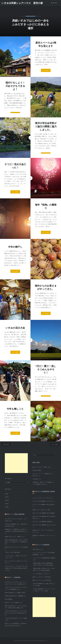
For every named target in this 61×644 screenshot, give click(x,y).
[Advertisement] (16, 463)
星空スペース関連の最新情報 (15, 514)
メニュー (55, 3)
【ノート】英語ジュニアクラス (41, 574)
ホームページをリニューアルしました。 (43, 498)
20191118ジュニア (38, 549)
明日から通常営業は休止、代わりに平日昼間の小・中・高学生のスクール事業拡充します (16, 542)
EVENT (7, 497)
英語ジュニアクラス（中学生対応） (42, 580)
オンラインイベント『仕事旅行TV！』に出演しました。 (44, 475)
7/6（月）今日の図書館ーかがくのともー (44, 501)
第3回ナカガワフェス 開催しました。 (15, 537)
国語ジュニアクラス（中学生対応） (42, 577)
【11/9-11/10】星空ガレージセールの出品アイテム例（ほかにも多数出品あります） (16, 613)
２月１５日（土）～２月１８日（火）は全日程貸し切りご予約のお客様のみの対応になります (16, 568)
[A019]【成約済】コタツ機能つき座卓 (15, 593)
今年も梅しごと (37, 479)
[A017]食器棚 (8, 599)
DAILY (7, 494)
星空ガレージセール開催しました (14, 602)
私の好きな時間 (37, 470)
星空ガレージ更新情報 (13, 577)
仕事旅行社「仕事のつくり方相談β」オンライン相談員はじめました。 (44, 483)
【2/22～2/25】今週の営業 (12, 552)
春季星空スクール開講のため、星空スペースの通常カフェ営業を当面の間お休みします (16, 531)
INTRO (7, 500)
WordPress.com (43, 641)
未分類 (7, 507)
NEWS (7, 504)
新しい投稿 (55, 444)
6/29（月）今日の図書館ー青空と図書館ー (44, 513)
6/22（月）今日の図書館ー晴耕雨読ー (43, 522)
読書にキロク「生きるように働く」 (42, 510)
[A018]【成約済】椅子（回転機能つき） (16, 596)
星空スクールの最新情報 (42, 545)
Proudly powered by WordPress (22, 641)
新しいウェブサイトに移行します (42, 467)
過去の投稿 (6, 444)
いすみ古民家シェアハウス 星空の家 (22, 3)
